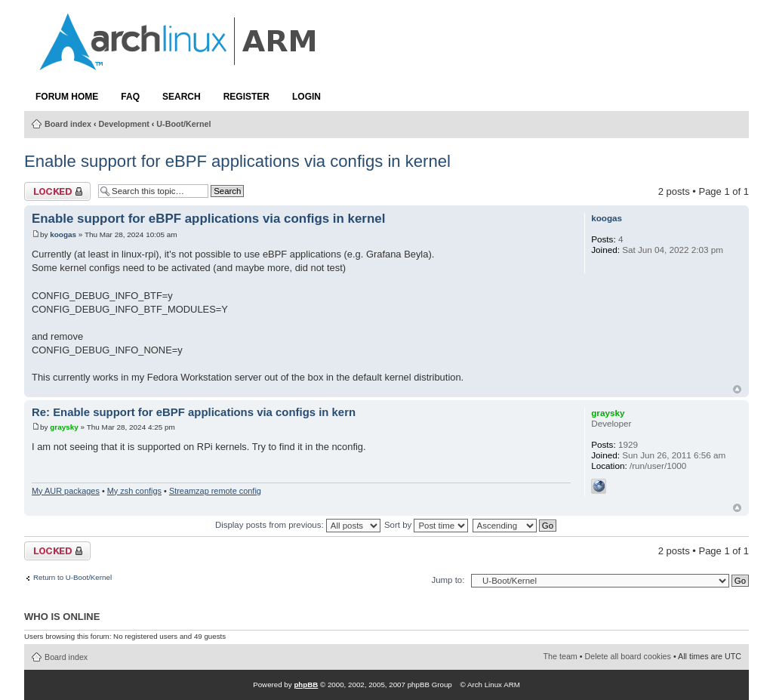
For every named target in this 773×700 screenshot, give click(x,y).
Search (182, 97)
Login (306, 97)
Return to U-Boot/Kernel (72, 578)
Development (124, 124)
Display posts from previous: (298, 525)
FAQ (130, 97)
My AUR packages (66, 491)
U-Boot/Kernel (183, 124)
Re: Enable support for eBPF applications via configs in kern (194, 412)
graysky (64, 427)
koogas (63, 234)
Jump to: (448, 580)
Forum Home (67, 97)
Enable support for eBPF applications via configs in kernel (237, 161)
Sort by (426, 525)
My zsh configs (134, 491)
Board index (68, 124)
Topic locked (57, 191)
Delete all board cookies (628, 656)
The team (561, 656)
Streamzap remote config (215, 491)
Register (246, 97)
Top (737, 389)
